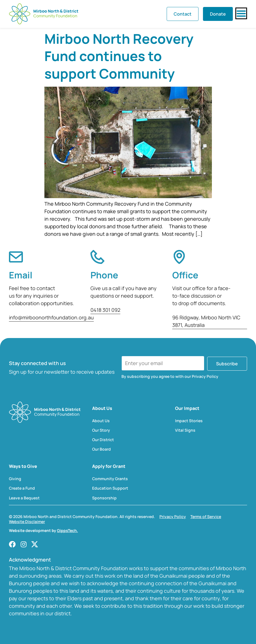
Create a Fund (22, 488)
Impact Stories (189, 421)
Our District (103, 440)
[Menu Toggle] (241, 13)
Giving (15, 479)
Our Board (101, 449)
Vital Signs (185, 430)
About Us (101, 421)
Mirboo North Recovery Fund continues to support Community (119, 56)
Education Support (110, 488)
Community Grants (110, 479)
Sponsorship (104, 498)
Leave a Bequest (24, 498)
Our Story (101, 430)
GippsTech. (67, 530)
